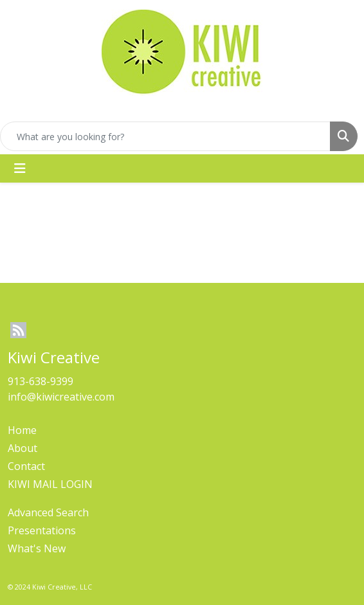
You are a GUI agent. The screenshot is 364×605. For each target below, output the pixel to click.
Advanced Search (48, 512)
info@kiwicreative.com (61, 397)
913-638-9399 (41, 381)
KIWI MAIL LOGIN (50, 484)
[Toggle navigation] (20, 168)
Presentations (42, 530)
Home (22, 430)
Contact (26, 466)
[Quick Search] (165, 136)
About (23, 448)
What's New (37, 548)
